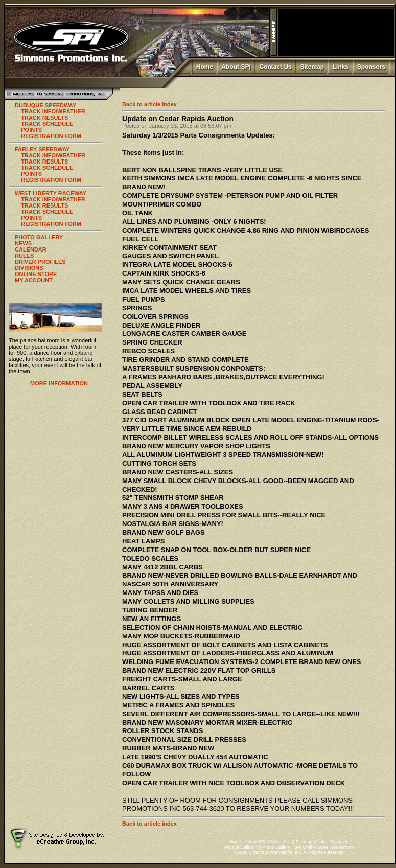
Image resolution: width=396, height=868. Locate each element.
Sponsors (340, 842)
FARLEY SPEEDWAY (42, 149)
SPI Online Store (311, 847)
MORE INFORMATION (59, 383)
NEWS (23, 243)
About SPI (255, 842)
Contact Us (281, 842)
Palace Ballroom (242, 847)
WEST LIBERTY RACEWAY (51, 193)
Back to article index (149, 104)
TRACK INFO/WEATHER (53, 111)
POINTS (31, 130)
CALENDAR (31, 249)
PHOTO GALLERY (39, 237)
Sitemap (304, 842)
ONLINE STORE (36, 274)
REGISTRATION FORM (51, 136)
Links (322, 842)
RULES (24, 256)
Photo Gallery (276, 847)
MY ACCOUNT (34, 280)
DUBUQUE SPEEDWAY (45, 105)
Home (235, 842)
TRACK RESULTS (44, 118)
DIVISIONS (29, 268)
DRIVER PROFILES (40, 262)
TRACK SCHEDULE (47, 124)
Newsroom (343, 847)
